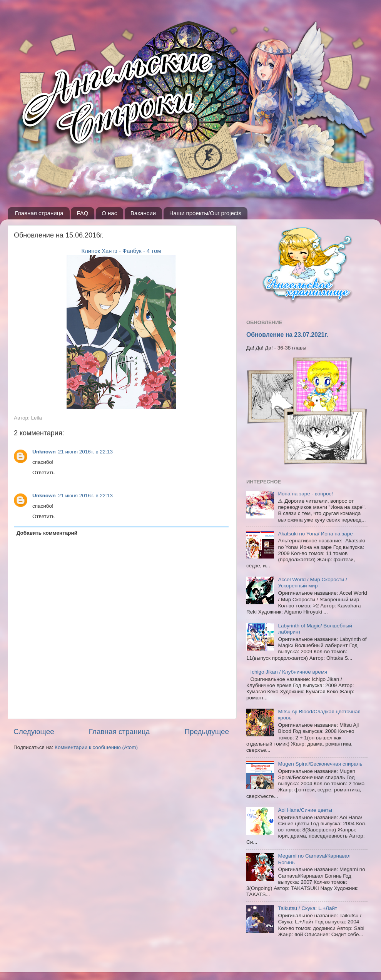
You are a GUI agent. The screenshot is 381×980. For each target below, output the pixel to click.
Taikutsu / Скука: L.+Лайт (307, 908)
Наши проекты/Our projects (205, 213)
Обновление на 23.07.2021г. (287, 335)
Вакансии (143, 213)
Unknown (44, 452)
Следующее (34, 732)
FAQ (82, 213)
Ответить (43, 472)
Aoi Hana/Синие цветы (305, 810)
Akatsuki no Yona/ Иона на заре (315, 534)
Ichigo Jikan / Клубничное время (289, 672)
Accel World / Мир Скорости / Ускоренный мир (312, 583)
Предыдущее (207, 732)
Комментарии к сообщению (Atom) (96, 747)
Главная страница (39, 213)
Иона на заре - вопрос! (305, 494)
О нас (109, 213)
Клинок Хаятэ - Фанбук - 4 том (121, 251)
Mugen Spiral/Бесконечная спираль (320, 764)
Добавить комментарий (47, 533)
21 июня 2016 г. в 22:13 (85, 452)
